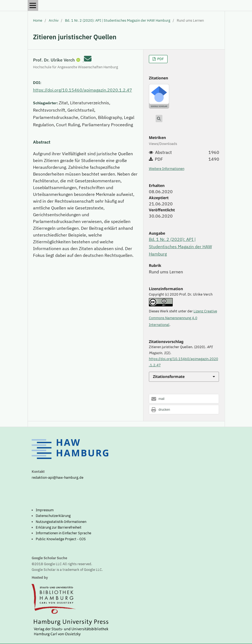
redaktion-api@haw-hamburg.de (58, 477)
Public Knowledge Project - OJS (61, 539)
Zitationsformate (169, 376)
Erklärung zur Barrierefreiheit (59, 527)
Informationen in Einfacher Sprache (63, 533)
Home (38, 20)
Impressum (45, 510)
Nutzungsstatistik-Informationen (61, 522)
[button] (184, 399)
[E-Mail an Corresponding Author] (88, 59)
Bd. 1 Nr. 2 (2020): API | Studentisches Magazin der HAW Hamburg (118, 20)
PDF (160, 59)
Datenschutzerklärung (53, 516)
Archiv (54, 20)
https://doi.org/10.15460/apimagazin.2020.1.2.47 (83, 90)
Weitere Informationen (167, 169)
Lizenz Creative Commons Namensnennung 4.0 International (183, 318)
